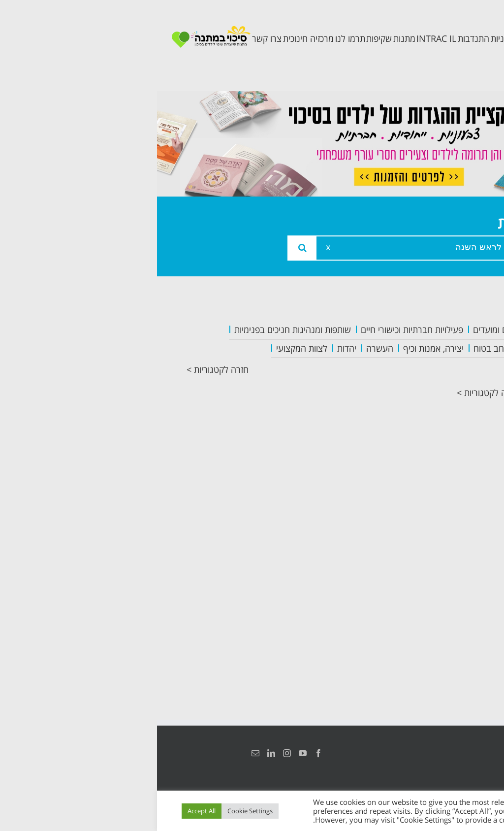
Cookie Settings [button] (93, 811)
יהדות (190, 348)
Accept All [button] (45, 811)
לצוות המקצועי (145, 348)
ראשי (457, 331)
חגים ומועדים (339, 330)
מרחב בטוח (337, 348)
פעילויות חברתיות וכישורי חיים (255, 330)
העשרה (223, 348)
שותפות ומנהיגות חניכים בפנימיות (136, 330)
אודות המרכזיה (437, 353)
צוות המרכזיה (439, 376)
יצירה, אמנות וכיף (276, 348)
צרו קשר (450, 513)
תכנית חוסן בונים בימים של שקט (435, 475)
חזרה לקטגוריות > (61, 369)
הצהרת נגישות (463, 753)
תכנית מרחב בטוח (441, 406)
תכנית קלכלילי (438, 436)
